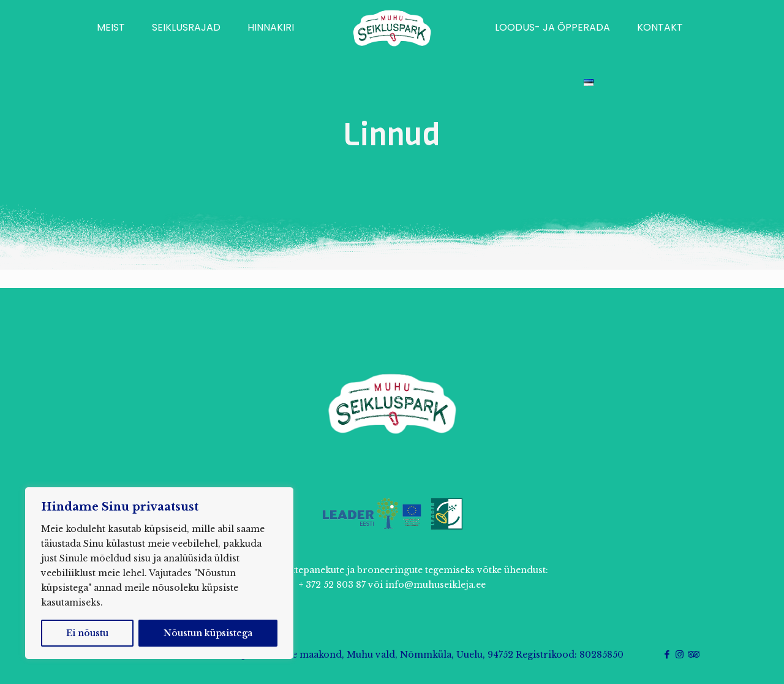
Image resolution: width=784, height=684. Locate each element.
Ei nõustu (87, 633)
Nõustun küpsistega (208, 633)
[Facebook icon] (667, 654)
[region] (159, 573)
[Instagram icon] (680, 654)
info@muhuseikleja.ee (435, 585)
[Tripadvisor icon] (692, 654)
